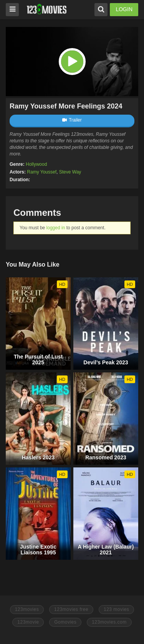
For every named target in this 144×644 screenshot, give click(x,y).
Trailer (72, 120)
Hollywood (36, 164)
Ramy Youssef (42, 172)
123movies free (71, 609)
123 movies (116, 609)
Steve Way (70, 172)
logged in (56, 228)
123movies (27, 609)
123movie (28, 622)
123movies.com (109, 622)
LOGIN (124, 9)
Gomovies (65, 622)
